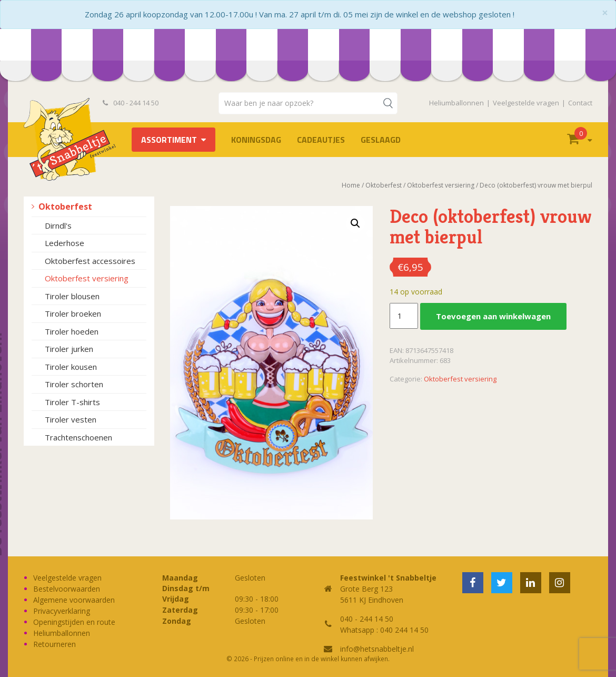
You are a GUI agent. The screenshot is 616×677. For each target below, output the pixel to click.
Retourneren (54, 644)
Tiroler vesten (71, 419)
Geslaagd (381, 140)
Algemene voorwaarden (74, 600)
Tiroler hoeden (72, 331)
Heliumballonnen (456, 103)
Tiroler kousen (71, 367)
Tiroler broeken (73, 313)
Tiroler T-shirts (72, 402)
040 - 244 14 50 (131, 103)
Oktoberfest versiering (87, 278)
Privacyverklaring (62, 611)
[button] (355, 223)
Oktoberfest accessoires (90, 261)
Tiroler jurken (69, 349)
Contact (580, 103)
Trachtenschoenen (78, 437)
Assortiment (169, 140)
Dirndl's (58, 225)
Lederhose (64, 243)
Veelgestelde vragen (526, 103)
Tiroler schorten (74, 384)
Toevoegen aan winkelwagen (493, 316)
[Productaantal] (404, 316)
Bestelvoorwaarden (67, 589)
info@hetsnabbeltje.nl (377, 649)
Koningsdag (256, 140)
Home (351, 185)
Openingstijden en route (74, 622)
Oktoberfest (65, 207)
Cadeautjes (321, 140)
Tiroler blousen (72, 296)
